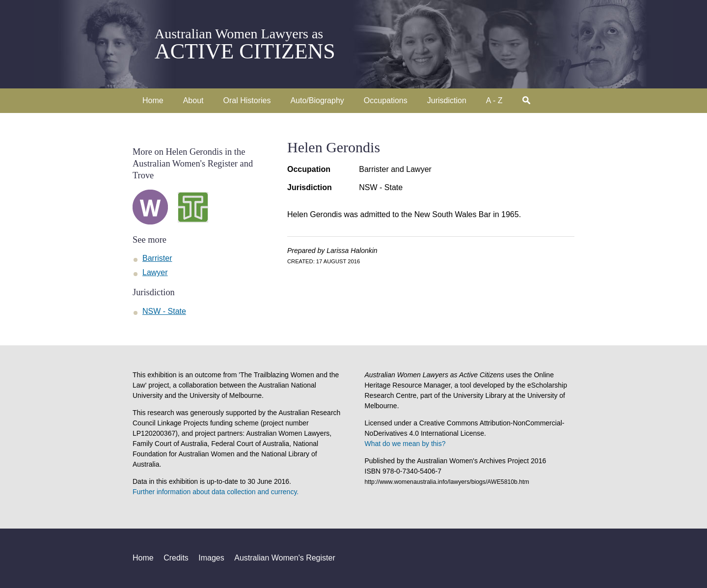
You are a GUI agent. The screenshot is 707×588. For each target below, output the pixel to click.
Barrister (157, 258)
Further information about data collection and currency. (216, 492)
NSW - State (381, 187)
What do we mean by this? (405, 444)
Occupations (386, 100)
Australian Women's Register (285, 558)
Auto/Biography (317, 100)
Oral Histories (247, 100)
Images (211, 558)
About (193, 100)
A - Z (494, 100)
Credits (176, 558)
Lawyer (155, 272)
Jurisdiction (447, 100)
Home (153, 100)
